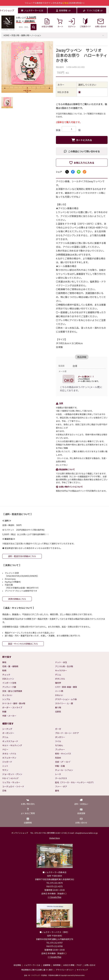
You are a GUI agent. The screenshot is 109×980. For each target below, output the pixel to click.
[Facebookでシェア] (73, 172)
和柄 (4, 670)
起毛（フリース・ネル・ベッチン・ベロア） (75, 782)
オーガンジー (8, 733)
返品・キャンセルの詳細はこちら (23, 644)
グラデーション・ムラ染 (66, 699)
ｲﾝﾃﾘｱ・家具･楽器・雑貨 (66, 687)
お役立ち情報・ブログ (72, 965)
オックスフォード (10, 741)
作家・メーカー (9, 716)
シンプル (6, 699)
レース (58, 774)
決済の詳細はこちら (17, 599)
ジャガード (7, 762)
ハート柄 (59, 691)
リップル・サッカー (11, 782)
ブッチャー (60, 749)
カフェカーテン (9, 758)
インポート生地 (9, 683)
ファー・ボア (61, 786)
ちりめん (59, 745)
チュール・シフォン (64, 770)
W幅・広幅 (60, 766)
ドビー (5, 749)
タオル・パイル (9, 754)
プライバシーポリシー (65, 970)
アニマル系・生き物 (64, 666)
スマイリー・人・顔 (64, 703)
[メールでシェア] (85, 172)
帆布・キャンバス (63, 754)
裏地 (57, 791)
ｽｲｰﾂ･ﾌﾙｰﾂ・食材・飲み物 (14, 703)
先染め (58, 758)
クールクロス (61, 778)
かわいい (59, 695)
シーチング (7, 729)
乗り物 (58, 707)
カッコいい (7, 695)
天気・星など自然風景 (12, 691)
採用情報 (57, 965)
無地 (4, 662)
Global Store (54, 838)
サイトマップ (82, 970)
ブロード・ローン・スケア (67, 733)
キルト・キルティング (12, 745)
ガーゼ (58, 729)
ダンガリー (60, 737)
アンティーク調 (9, 687)
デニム (58, 675)
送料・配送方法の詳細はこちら (22, 556)
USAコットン (8, 679)
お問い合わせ (90, 965)
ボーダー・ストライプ (12, 707)
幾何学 (58, 683)
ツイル (58, 741)
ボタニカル (60, 679)
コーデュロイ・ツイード (13, 786)
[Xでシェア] (67, 172)
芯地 (4, 791)
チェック (6, 675)
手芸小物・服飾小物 (20, 35)
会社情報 (17, 965)
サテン (5, 770)
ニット (5, 766)
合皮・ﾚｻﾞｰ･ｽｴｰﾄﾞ (63, 762)
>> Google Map (54, 897)
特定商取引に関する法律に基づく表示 (37, 970)
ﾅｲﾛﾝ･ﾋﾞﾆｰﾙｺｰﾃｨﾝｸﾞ (11, 778)
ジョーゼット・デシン (12, 774)
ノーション (36, 35)
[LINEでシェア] (79, 172)
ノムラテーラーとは (32, 965)
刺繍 (4, 712)
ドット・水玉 (61, 662)
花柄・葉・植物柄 (10, 666)
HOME (6, 35)
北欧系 (58, 712)
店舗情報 (47, 965)
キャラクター (61, 670)
